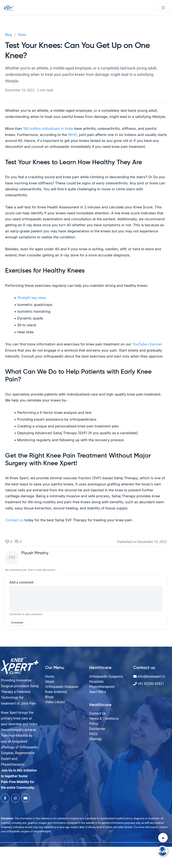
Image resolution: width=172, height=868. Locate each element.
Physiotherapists (102, 703)
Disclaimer (97, 745)
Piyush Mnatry (35, 568)
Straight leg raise (32, 308)
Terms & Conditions (104, 735)
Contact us (14, 535)
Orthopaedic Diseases (61, 703)
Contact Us (98, 730)
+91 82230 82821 (151, 700)
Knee (22, 35)
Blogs (49, 713)
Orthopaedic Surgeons (106, 692)
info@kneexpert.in (152, 692)
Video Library (55, 718)
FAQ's (93, 750)
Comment (17, 638)
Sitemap (95, 755)
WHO (73, 142)
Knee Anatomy (56, 708)
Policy (94, 740)
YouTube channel (148, 355)
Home (49, 692)
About (49, 698)
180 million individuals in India (48, 136)
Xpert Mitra (98, 708)
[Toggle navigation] (163, 8)
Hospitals (96, 698)
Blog (9, 35)
